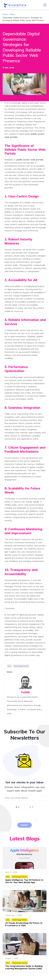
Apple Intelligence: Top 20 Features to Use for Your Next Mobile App (24, 881)
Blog (12, 14)
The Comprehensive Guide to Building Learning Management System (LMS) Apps (24, 969)
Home (5, 14)
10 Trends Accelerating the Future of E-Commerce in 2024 (24, 924)
